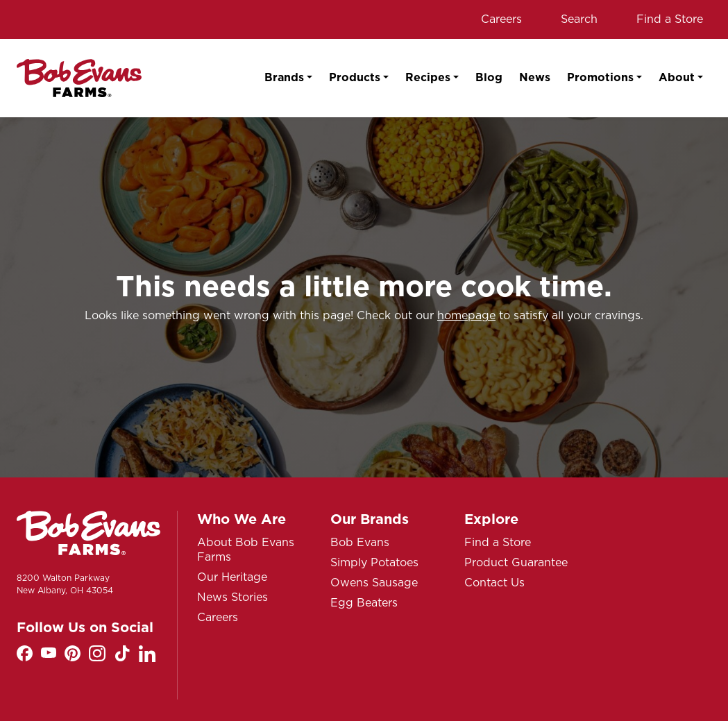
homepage (466, 315)
